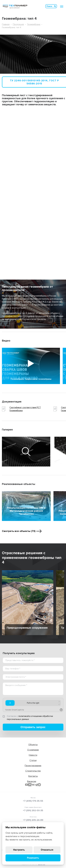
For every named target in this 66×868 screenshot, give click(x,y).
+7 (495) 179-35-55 (33, 801)
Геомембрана (34, 24)
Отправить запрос (33, 727)
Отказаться (47, 850)
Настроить (19, 850)
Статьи (33, 760)
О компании (33, 750)
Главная (6, 24)
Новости (33, 755)
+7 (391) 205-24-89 (33, 820)
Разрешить (33, 858)
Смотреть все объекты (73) (19, 531)
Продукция (18, 24)
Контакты (33, 776)
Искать (55, 6)
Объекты (33, 745)
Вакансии (32, 781)
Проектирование (33, 766)
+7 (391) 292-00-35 (33, 811)
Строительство (33, 771)
